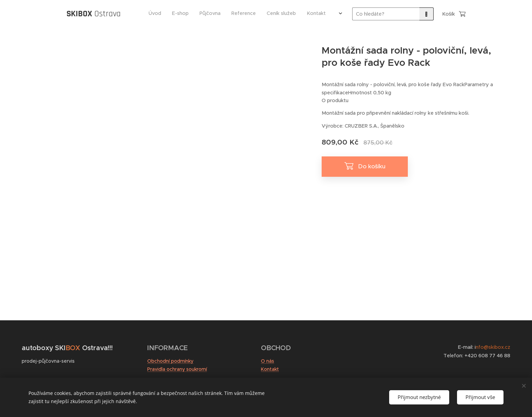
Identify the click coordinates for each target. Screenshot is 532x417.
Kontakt (270, 369)
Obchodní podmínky (170, 361)
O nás (268, 361)
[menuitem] (255, 14)
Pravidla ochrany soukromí (177, 369)
